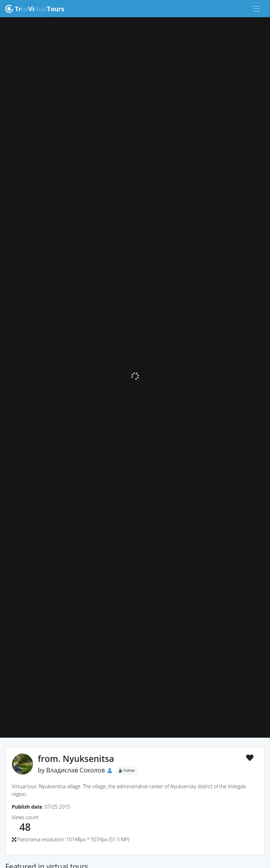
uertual (35, 9)
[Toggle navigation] (256, 9)
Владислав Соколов (76, 770)
